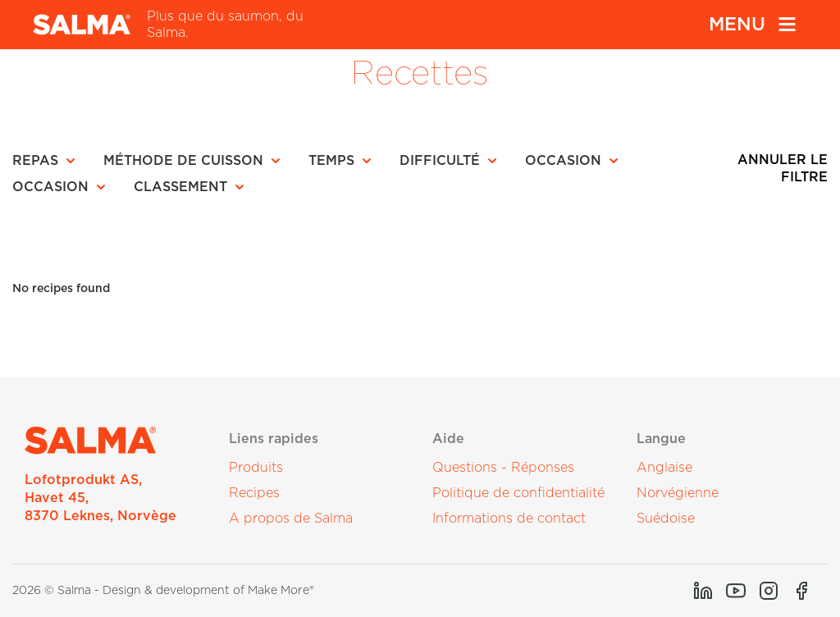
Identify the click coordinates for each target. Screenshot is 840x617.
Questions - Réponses (503, 468)
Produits (256, 468)
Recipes (254, 493)
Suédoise (666, 519)
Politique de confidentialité (518, 493)
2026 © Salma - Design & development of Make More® (163, 591)
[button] (49, 161)
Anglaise (664, 468)
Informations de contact (509, 519)
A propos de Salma (291, 519)
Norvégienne (678, 493)
